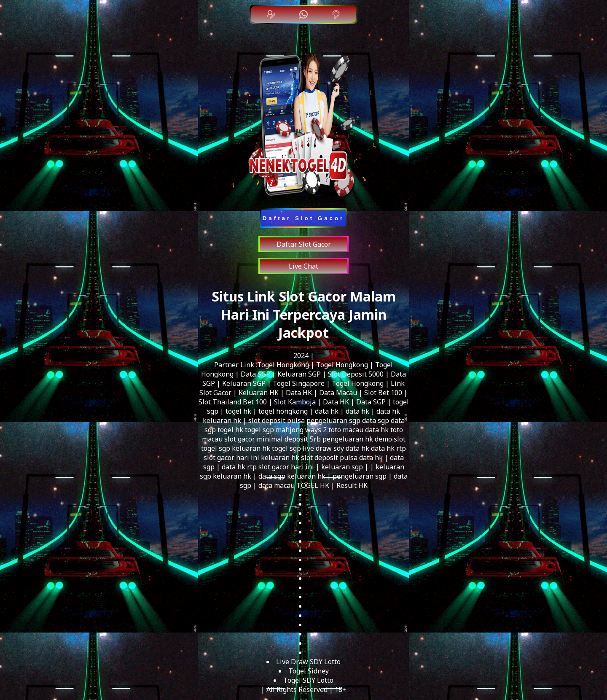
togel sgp (259, 430)
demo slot (390, 439)
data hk (327, 411)
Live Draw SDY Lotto (308, 662)
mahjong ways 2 (301, 430)
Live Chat (303, 266)
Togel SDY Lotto (308, 680)
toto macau (346, 430)
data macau (277, 485)
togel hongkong (283, 411)
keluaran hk (222, 420)
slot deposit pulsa (277, 420)
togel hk (238, 411)
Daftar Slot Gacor (304, 244)
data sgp (376, 420)
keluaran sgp (342, 467)
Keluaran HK (259, 393)
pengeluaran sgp (333, 420)
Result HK (352, 485)
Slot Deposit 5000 (356, 374)
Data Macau (338, 393)
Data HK (299, 393)
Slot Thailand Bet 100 (233, 402)
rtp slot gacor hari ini (281, 467)
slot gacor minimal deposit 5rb (273, 439)
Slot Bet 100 (383, 393)
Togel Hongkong (283, 365)
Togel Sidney (309, 671)
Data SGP (255, 374)
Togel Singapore (299, 383)
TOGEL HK (313, 485)
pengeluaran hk (348, 439)
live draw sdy (323, 448)
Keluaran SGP (299, 374)
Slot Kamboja (295, 402)
